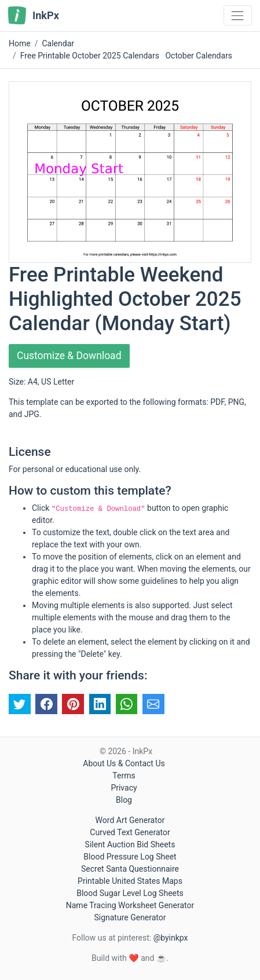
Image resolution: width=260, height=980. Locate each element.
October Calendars (199, 56)
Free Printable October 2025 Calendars (90, 56)
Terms (124, 776)
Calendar (58, 43)
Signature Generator (130, 917)
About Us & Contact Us (124, 763)
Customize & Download (69, 356)
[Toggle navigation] (238, 15)
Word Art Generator (130, 820)
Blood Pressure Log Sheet (130, 857)
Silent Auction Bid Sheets (130, 844)
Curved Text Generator (130, 832)
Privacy (124, 788)
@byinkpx (171, 938)
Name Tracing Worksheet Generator (130, 905)
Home (20, 43)
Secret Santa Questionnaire (130, 869)
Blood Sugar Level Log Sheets (130, 893)
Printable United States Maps (130, 881)
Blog (124, 800)
